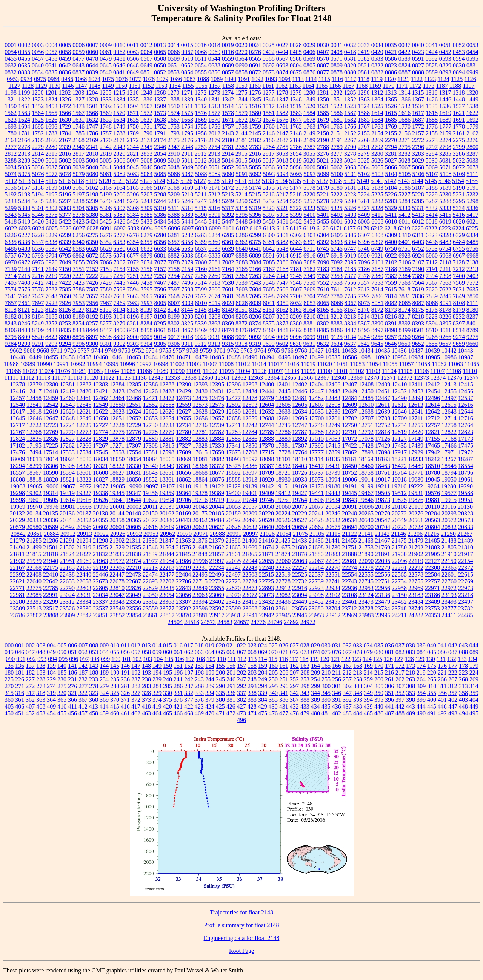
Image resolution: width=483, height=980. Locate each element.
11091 (193, 371)
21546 (150, 547)
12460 (67, 398)
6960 (432, 255)
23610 (266, 608)
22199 (100, 568)
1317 (445, 93)
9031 (214, 337)
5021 (323, 160)
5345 (24, 215)
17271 (117, 446)
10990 (45, 364)
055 (115, 652)
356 (442, 693)
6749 (377, 249)
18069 (184, 459)
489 (411, 713)
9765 (274, 350)
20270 (383, 513)
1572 (146, 113)
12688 (266, 418)
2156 (405, 133)
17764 (300, 452)
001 (20, 645)
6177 (350, 228)
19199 (366, 486)
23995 (383, 615)
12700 (316, 418)
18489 (416, 466)
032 (347, 645)
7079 (188, 262)
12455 (449, 391)
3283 (418, 154)
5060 (309, 167)
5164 (119, 188)
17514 (51, 452)
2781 (228, 147)
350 (379, 693)
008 (94, 645)
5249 (228, 201)
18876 (217, 479)
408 (41, 706)
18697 (250, 473)
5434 (160, 222)
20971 (201, 534)
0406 (309, 52)
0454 (472, 52)
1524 (364, 106)
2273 (432, 140)
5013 (214, 160)
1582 (282, 113)
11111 (11, 378)
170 (379, 666)
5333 (445, 208)
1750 (133, 127)
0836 (65, 72)
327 (136, 693)
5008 (146, 160)
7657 (92, 296)
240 (168, 679)
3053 (282, 154)
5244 (160, 201)
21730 (333, 547)
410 (62, 706)
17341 (233, 446)
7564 (418, 283)
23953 (317, 615)
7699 (282, 296)
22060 (283, 561)
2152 (350, 133)
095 (63, 659)
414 (104, 706)
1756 (214, 127)
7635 (472, 289)
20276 (416, 513)
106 (179, 659)
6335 (11, 242)
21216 (432, 534)
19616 (84, 500)
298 (305, 686)
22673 (100, 581)
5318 (241, 208)
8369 (228, 323)
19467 (366, 493)
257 (347, 679)
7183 (323, 269)
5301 (38, 208)
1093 (271, 79)
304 (368, 686)
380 (220, 700)
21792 (416, 547)
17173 (466, 439)
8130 (106, 310)
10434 (366, 350)
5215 (255, 194)
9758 (192, 350)
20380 (167, 520)
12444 (266, 391)
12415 (466, 384)
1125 (457, 79)
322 (83, 693)
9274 (459, 337)
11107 (438, 371)
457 (83, 713)
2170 (106, 140)
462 (136, 713)
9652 (418, 344)
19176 (316, 486)
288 (199, 686)
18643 (150, 473)
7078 (174, 262)
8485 (323, 330)
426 (231, 706)
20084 (333, 507)
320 (62, 693)
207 (294, 673)
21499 (34, 547)
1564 (38, 113)
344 (315, 693)
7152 (92, 269)
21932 (17, 561)
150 (168, 666)
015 (168, 645)
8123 (38, 310)
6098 (201, 228)
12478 (250, 398)
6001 (337, 222)
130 (431, 659)
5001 (51, 160)
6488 (24, 249)
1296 (363, 93)
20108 (399, 507)
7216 (38, 276)
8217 (405, 317)
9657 (445, 344)
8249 (38, 323)
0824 (405, 65)
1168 (362, 86)
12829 (100, 439)
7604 (255, 289)
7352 (323, 276)
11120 (91, 378)
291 (231, 686)
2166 (51, 140)
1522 (337, 106)
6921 (377, 255)
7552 (323, 283)
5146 (445, 181)
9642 (364, 344)
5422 (65, 222)
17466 (449, 446)
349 (368, 693)
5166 (146, 188)
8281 (133, 323)
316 (20, 693)
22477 (167, 574)
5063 (350, 167)
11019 (308, 364)
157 (241, 666)
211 (336, 673)
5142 (390, 181)
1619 (445, 113)
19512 (399, 493)
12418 (51, 391)
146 (125, 666)
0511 (201, 59)
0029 (309, 45)
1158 (228, 86)
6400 (391, 242)
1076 (122, 79)
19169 (300, 486)
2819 (106, 154)
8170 (364, 310)
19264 (432, 486)
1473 (78, 106)
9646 (391, 344)
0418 (350, 52)
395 (379, 700)
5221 (323, 194)
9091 (241, 337)
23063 (200, 595)
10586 (349, 357)
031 (337, 645)
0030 (323, 45)
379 (210, 700)
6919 (350, 255)
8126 (65, 310)
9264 (418, 337)
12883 (200, 439)
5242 (133, 201)
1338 (174, 99)
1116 (338, 79)
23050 (150, 595)
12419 (67, 391)
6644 (296, 249)
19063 (18, 486)
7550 (309, 283)
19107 (167, 486)
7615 (391, 289)
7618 (405, 289)
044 (474, 645)
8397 (459, 323)
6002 (350, 222)
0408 (337, 52)
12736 (200, 425)
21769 (383, 547)
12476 (217, 398)
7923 (52, 303)
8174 (405, 310)
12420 (84, 391)
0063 (133, 52)
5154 (458, 181)
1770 (405, 127)
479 (305, 713)
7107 (418, 262)
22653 (67, 581)
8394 (432, 323)
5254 (282, 201)
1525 (377, 106)
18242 (432, 459)
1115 (324, 79)
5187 (418, 188)
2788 (323, 147)
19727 (233, 500)
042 (453, 645)
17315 (167, 446)
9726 (70, 350)
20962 (168, 534)
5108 (446, 174)
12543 (67, 405)
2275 (459, 140)
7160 (201, 269)
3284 (432, 154)
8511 (445, 330)
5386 (160, 215)
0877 (323, 72)
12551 (134, 405)
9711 (56, 350)
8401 (472, 323)
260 (379, 679)
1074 (94, 79)
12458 (34, 398)
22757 (432, 581)
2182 (255, 140)
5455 (323, 222)
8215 (377, 317)
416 (125, 706)
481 (326, 713)
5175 (269, 188)
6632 (146, 249)
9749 (111, 350)
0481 (119, 59)
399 (421, 700)
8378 (282, 323)
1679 (323, 120)
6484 (459, 242)
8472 (214, 330)
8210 (309, 317)
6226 (11, 235)
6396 (364, 242)
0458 (51, 59)
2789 (337, 147)
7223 (106, 276)
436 (337, 706)
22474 (150, 574)
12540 (17, 405)
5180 (337, 188)
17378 (266, 446)
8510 (432, 330)
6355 (146, 242)
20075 (300, 507)
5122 (132, 181)
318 (41, 693)
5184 (391, 188)
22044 (250, 561)
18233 (415, 459)
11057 (406, 364)
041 (442, 645)
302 (347, 686)
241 (178, 679)
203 (252, 673)
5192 (11, 194)
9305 (160, 344)
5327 (364, 208)
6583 (78, 249)
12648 (67, 418)
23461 (349, 602)
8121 (24, 310)
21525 (100, 547)
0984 (54, 79)
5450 (269, 222)
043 (463, 645)
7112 (432, 262)
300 (326, 686)
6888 (241, 255)
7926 (65, 303)
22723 (233, 581)
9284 (11, 344)
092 (31, 659)
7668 (174, 296)
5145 (431, 181)
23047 (117, 595)
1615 (391, 113)
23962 (333, 615)
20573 (466, 520)
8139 (146, 310)
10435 (383, 350)
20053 (233, 507)
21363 (183, 541)
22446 (100, 574)
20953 (151, 534)
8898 (106, 337)
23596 (200, 608)
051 (72, 652)
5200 (119, 194)
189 (104, 673)
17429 (383, 446)
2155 (391, 133)
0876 (309, 72)
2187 (282, 140)
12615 (449, 405)
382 (241, 700)
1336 (146, 99)
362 (30, 700)
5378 (78, 215)
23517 (51, 608)
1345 (255, 99)
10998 (161, 364)
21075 (300, 534)
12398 (250, 384)
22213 (150, 568)
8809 (24, 337)
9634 (337, 344)
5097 (310, 174)
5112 (11, 181)
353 (411, 693)
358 (463, 693)
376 (178, 700)
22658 (84, 581)
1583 (296, 113)
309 (421, 686)
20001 (117, 507)
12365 (289, 378)
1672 (241, 120)
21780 (399, 547)
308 (411, 686)
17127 (399, 439)
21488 (449, 541)
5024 (350, 160)
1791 (160, 133)
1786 (92, 133)
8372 (241, 323)
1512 (201, 106)
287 (189, 686)
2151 (337, 133)
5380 (92, 215)
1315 (418, 93)
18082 (217, 459)
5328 (377, 208)
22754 (399, 581)
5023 (337, 160)
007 (83, 645)
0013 (160, 45)
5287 (432, 201)
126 (388, 659)
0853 (174, 72)
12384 (117, 384)
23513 (34, 608)
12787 (300, 432)
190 (115, 673)
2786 (296, 147)
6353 (119, 242)
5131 (241, 181)
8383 (337, 323)
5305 (92, 208)
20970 (184, 534)
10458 (84, 357)
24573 (208, 622)
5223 (350, 194)
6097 (188, 228)
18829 (117, 479)
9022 (201, 337)
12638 (366, 412)
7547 (282, 283)
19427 (300, 493)
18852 (150, 479)
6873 (106, 255)
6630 (119, 249)
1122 (417, 79)
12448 (333, 391)
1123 (430, 79)
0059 (78, 52)
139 (51, 666)
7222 (92, 276)
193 (146, 673)
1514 (228, 106)
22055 (266, 561)
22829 (150, 588)
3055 (309, 154)
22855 (217, 588)
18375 (233, 466)
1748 (106, 127)
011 (125, 645)
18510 (432, 466)
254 (315, 679)
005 (62, 645)
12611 (382, 405)
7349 (309, 276)
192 (136, 673)
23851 (101, 615)
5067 (405, 167)
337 (241, 693)
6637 (201, 249)
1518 (282, 106)
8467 (187, 330)
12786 (283, 432)
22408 (34, 574)
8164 (309, 310)
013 (146, 645)
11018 (291, 364)
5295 (459, 201)
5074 (11, 174)
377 (189, 700)
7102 (391, 262)
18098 (267, 459)
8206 (255, 317)
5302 (51, 208)
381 (231, 700)
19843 (349, 500)
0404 (282, 52)
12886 (250, 439)
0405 (296, 52)
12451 (383, 391)
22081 (349, 561)
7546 (269, 283)
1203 (78, 93)
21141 (366, 534)
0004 (51, 45)
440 (379, 706)
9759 (206, 350)
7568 (445, 283)
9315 (228, 344)
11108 (454, 371)
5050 (201, 167)
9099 (309, 337)
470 (210, 713)
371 (125, 700)
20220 (266, 513)
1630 (65, 120)
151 (178, 666)
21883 (333, 554)
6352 (106, 242)
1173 (428, 86)
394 (368, 700)
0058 (65, 52)
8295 (160, 323)
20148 (134, 513)
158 (252, 666)
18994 (333, 479)
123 (357, 659)
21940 (51, 561)
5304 (78, 208)
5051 (214, 167)
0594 (459, 59)
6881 (160, 255)
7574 (11, 289)
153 (199, 666)
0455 (11, 59)
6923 (405, 255)
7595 (146, 289)
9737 (84, 350)
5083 (133, 174)
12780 (183, 432)
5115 (51, 181)
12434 (250, 391)
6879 (146, 255)
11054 (374, 364)
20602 (100, 527)
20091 (349, 507)
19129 (233, 486)
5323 (309, 208)
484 (358, 713)
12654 (167, 418)
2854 (160, 154)
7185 (350, 269)
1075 (108, 79)
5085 (160, 174)
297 (294, 686)
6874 (119, 255)
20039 (167, 507)
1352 (350, 99)
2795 (405, 147)
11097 (275, 371)
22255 (283, 568)
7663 (133, 296)
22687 (134, 581)
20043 (200, 507)
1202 (65, 93)
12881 (167, 439)
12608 (333, 405)
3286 (459, 154)
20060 (283, 507)
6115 (282, 228)
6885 (214, 255)
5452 (296, 222)
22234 (217, 568)
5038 (65, 167)
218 (411, 673)
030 (326, 645)
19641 (117, 500)
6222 (431, 228)
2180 (228, 140)
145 (115, 666)
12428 (167, 391)
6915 (296, 255)
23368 (167, 602)
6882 (174, 255)
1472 (65, 106)
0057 (51, 52)
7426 (92, 283)
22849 (200, 588)
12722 (34, 425)
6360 (214, 242)
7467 (160, 283)
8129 (92, 310)
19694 (167, 500)
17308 (150, 446)
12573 (200, 405)
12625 (150, 412)
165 (326, 666)
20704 (383, 527)
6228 (38, 235)
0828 (432, 65)
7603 (241, 289)
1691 (459, 120)
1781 (24, 133)
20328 (466, 513)
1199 (24, 93)
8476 (241, 330)
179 (474, 666)
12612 (399, 405)
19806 (316, 500)
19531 (416, 493)
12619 (51, 412)
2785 (282, 147)
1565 (51, 113)
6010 (391, 222)
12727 (100, 425)
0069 (214, 52)
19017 (383, 479)
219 (421, 673)
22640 (34, 581)
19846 (366, 500)
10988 (11, 364)
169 (368, 666)
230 (62, 679)
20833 (466, 527)
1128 (28, 86)
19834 (333, 500)
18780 (432, 473)
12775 (117, 432)
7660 (106, 296)
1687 (418, 120)
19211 (382, 486)
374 (157, 700)
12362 (239, 378)
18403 (300, 466)
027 (294, 645)
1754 (187, 127)
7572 (472, 283)
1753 (174, 127)
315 (9, 693)
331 (178, 693)
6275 (92, 235)
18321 (100, 466)
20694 (349, 527)
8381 (309, 323)
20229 (300, 513)
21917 (466, 554)
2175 (174, 140)
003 (41, 645)
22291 (399, 568)
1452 (38, 106)
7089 (310, 262)
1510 (174, 106)
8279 (119, 323)
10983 (399, 357)
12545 (84, 405)
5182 (364, 188)
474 (252, 713)
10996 (128, 364)
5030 (432, 160)
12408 (366, 384)
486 (379, 713)
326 (125, 693)
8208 (282, 317)
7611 (336, 289)
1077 (135, 79)
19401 (250, 493)
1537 (459, 106)
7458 (146, 283)
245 (220, 679)
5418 (11, 222)
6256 (78, 235)
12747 (300, 425)
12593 (250, 405)
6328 (445, 235)
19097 (151, 486)
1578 (228, 113)
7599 (201, 289)
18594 (67, 473)
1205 (105, 93)
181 (20, 673)
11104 (389, 371)
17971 (449, 452)
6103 (255, 228)
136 (20, 666)
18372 (217, 466)
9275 (472, 337)
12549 (100, 405)
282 (136, 686)
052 (83, 652)
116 (283, 659)
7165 (241, 269)
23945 (283, 615)
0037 (405, 45)
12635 (316, 412)
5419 (24, 222)
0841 (119, 72)
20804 (432, 527)
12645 (17, 418)
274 (51, 686)
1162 (282, 86)
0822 (377, 65)
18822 (84, 479)
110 (221, 659)
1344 (241, 99)
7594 (133, 289)
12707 (366, 418)
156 (231, 666)
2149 (309, 133)
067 (241, 652)
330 (168, 693)
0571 (337, 59)
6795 (65, 255)
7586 (78, 289)
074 (315, 652)
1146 (68, 86)
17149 (416, 439)
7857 (11, 303)
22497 (233, 574)
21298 (100, 541)
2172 (133, 140)
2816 (65, 154)
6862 (78, 255)
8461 (160, 330)
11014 (259, 364)
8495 (364, 330)
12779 (167, 432)
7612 (350, 289)
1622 (472, 113)
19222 (415, 486)
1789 (133, 133)
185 (62, 673)
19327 (84, 493)
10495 (283, 357)
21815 (34, 554)
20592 (67, 527)
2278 (24, 147)
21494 (17, 547)
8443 (78, 330)
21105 (317, 534)
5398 (282, 215)
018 (199, 645)
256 (337, 679)
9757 (179, 350)
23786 (18, 615)
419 (157, 706)
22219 (183, 568)
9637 (350, 344)
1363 (364, 99)
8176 (432, 310)
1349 (309, 99)
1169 (375, 86)
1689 (445, 120)
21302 (117, 541)
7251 (133, 276)
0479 (106, 59)
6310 (405, 235)
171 (389, 666)
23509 (17, 608)
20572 (449, 520)
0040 (418, 45)
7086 (283, 262)
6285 (228, 235)
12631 (250, 412)
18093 (234, 459)
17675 (233, 452)
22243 (250, 568)
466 (178, 713)
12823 (466, 432)
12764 (466, 425)
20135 (51, 513)
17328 (200, 446)
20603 (117, 527)
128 (409, 659)
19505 (383, 493)
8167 (350, 310)
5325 (337, 208)
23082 (283, 595)
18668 (200, 473)
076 (337, 652)
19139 (250, 486)
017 (189, 645)
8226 (445, 317)
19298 (17, 493)
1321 (11, 99)
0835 (51, 72)
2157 (418, 133)
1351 (337, 99)
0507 (146, 59)
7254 (174, 276)
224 (474, 673)
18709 (266, 473)
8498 (391, 330)
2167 (65, 140)
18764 (399, 473)
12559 (183, 405)
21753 (366, 547)
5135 (295, 181)
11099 (308, 371)
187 (83, 673)
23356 (134, 602)
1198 (11, 93)
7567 (432, 283)
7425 (78, 283)
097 (84, 659)
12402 (300, 384)
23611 (283, 608)
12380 (51, 384)
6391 (309, 242)
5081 (106, 174)
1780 (11, 133)
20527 (300, 520)
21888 (349, 554)
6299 (255, 235)
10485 (217, 357)
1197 (468, 86)
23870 (184, 615)
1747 (92, 127)
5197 (78, 194)
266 (442, 679)
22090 (366, 561)
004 (51, 645)
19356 (150, 493)
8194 (119, 317)
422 (189, 706)
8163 (296, 310)
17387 (300, 446)
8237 (472, 317)
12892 (300, 439)
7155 (133, 269)
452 (30, 713)
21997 (217, 561)
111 (232, 659)
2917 (269, 154)
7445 (119, 283)
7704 (309, 296)
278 (94, 686)
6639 (228, 249)
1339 (187, 99)
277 (83, 686)
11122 (107, 378)
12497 (449, 398)
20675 (333, 527)
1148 (95, 86)
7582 (51, 289)
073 (305, 652)
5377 (65, 215)
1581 (269, 113)
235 (115, 679)
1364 (377, 99)
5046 (146, 167)
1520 (309, 106)
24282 (416, 615)
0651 (174, 65)
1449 (472, 99)
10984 (416, 357)
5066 (391, 167)
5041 (106, 167)
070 (273, 652)
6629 (106, 249)
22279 (383, 568)
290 (220, 686)
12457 (17, 398)
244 (210, 679)
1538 (472, 106)
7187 (377, 269)
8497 (377, 330)
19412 (283, 493)
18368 (200, 466)
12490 (399, 398)
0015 (187, 45)
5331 (418, 208)
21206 (415, 534)
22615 (466, 574)
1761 (282, 127)
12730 (150, 425)
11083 (95, 371)
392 (347, 700)
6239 (65, 235)
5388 (174, 215)
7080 (201, 262)
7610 (323, 289)
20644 (283, 527)
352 (400, 693)
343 (305, 693)
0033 (364, 45)
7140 (24, 269)
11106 (421, 371)
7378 (364, 276)
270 (9, 686)
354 (421, 693)
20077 (316, 507)
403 (463, 700)
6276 (106, 235)
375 (168, 700)
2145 (255, 133)
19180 (333, 486)
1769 (391, 127)
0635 (24, 65)
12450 (366, 391)
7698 (269, 296)
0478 (92, 59)
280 (115, 686)
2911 (187, 154)
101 (126, 659)
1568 (92, 113)
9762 (233, 350)
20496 (250, 520)
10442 (449, 350)
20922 (101, 534)
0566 (269, 59)
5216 (269, 194)
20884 (51, 534)
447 (453, 706)
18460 (366, 466)
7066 (106, 262)
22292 (416, 568)
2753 (201, 147)
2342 (106, 147)
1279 (295, 93)
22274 (349, 568)
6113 (269, 228)
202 (241, 673)
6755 (459, 249)
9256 (377, 337)
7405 (11, 283)
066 (231, 652)
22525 (300, 574)
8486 (337, 330)
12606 (300, 405)
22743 (349, 581)
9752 (138, 350)
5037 (51, 167)
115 (273, 659)
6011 (404, 222)
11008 (226, 364)
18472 (399, 466)
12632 (266, 412)
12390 (183, 384)
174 (421, 666)
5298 (472, 201)
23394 (200, 602)
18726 (300, 473)
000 (9, 645)
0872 (255, 72)
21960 (84, 561)
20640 (266, 527)
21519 (84, 547)
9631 (309, 344)
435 (326, 706)
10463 (134, 357)
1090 (230, 79)
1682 (350, 120)
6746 (337, 249)
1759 (255, 127)
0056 (38, 52)
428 (252, 706)
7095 (351, 262)
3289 (24, 160)
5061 (323, 167)
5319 (255, 208)
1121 (403, 79)
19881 (432, 500)
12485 (366, 398)
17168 (449, 439)
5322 (296, 208)
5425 (106, 222)
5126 (186, 181)
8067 (351, 303)
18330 (134, 466)
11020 (324, 364)
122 (346, 659)
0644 (92, 65)
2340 (78, 147)
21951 (67, 561)
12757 (432, 425)
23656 (300, 608)
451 (20, 713)
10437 (416, 350)
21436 (316, 541)
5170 (201, 188)
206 (284, 673)
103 (148, 659)
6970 (11, 262)
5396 (255, 215)
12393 (200, 384)
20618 (150, 527)
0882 (377, 72)
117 (294, 659)
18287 (465, 459)
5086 (174, 174)
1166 (335, 86)
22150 (449, 561)
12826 (51, 439)
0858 (241, 72)
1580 (255, 113)
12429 (183, 391)
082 (400, 652)
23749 (416, 608)
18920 (266, 479)
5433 (146, 222)
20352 (84, 520)
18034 (101, 459)
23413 (233, 602)
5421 (51, 222)
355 (432, 693)
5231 (459, 194)
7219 (51, 276)
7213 (472, 269)
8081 (378, 303)
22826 (134, 588)
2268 (364, 140)
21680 (300, 547)
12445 (283, 391)
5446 (214, 222)
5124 (159, 181)
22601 (449, 574)
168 (358, 666)
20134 (34, 513)
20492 (233, 520)
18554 (466, 466)
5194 (38, 194)
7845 (445, 296)
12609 (349, 405)
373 (146, 700)
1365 (391, 99)
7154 (119, 269)
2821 (133, 154)
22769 (466, 581)
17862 (349, 452)
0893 (445, 72)
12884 (217, 439)
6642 (269, 249)
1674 (269, 120)
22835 (167, 588)
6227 (24, 235)
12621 (84, 412)
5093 (269, 174)
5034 (11, 167)
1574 (174, 113)
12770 (67, 432)
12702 (349, 418)
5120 (105, 181)
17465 (432, 446)
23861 (151, 615)
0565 (255, 59)
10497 (300, 357)
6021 (472, 222)
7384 (405, 276)
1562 (11, 113)
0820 (350, 65)
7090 (323, 262)
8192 (92, 317)
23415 (250, 602)
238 (146, 679)
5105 (405, 174)
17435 (399, 446)
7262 (241, 276)
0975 (40, 79)
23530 (84, 608)
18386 (250, 466)
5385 (146, 215)
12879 (134, 439)
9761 (220, 350)
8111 (473, 303)
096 (74, 659)
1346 (269, 99)
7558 (377, 283)
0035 (391, 45)
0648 (133, 65)
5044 (119, 167)
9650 (405, 344)
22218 (167, 568)
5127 (200, 181)
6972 (25, 262)
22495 (200, 574)
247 (241, 679)
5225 (377, 194)
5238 (78, 201)
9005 (146, 337)
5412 (405, 215)
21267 (465, 534)
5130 (227, 181)
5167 (160, 188)
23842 (84, 615)
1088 (203, 79)
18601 (84, 473)
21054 (284, 534)
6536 (38, 249)
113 (252, 659)
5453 (309, 222)
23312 (67, 602)
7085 (269, 262)
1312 (377, 93)
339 (263, 693)
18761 (383, 473)
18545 (449, 466)
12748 (316, 425)
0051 (445, 45)
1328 (92, 99)
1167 (348, 86)
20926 (118, 534)
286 (178, 686)
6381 (269, 242)
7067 (120, 262)
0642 (65, 65)
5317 (228, 208)
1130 (55, 86)
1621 (459, 113)
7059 (92, 262)
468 (189, 713)
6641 (255, 249)
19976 (51, 507)
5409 (364, 215)
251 (284, 679)
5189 (445, 188)
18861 (167, 479)
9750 (125, 350)
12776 (134, 432)
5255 (296, 201)
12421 (100, 391)
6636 (187, 249)
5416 (459, 215)
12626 (167, 412)
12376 (455, 378)
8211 (323, 317)
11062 (439, 364)
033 (358, 645)
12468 (134, 398)
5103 (378, 174)
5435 (174, 222)
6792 (24, 255)
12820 (416, 432)
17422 (349, 446)
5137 (322, 181)
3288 (11, 160)
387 (294, 700)
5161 (78, 188)
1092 (257, 79)
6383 (296, 242)
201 (231, 673)
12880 (150, 439)
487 (389, 713)
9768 (301, 350)
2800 (472, 147)
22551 (333, 574)
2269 (377, 140)
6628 (92, 249)
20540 (366, 520)
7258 (201, 276)
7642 (24, 296)
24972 (308, 622)
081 (389, 652)
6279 (146, 235)
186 (72, 673)
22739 (316, 581)
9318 (241, 344)
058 (146, 652)
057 (136, 652)
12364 (272, 378)
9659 (459, 344)
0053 (472, 45)
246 (231, 679)
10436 (399, 350)
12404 (316, 384)
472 (231, 713)
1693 (11, 127)
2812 (11, 154)
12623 (117, 412)
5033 (472, 160)
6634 (174, 249)
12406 (333, 384)
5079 (79, 174)
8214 (364, 317)
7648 (51, 296)
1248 (146, 93)
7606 (282, 289)
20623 (200, 527)
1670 (214, 120)
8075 (364, 303)
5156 (11, 188)
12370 (372, 378)
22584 (432, 574)
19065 (34, 486)
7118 (445, 262)
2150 (323, 133)
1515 (241, 106)
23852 (117, 615)
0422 (405, 52)
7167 (269, 269)
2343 (119, 147)
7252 (146, 276)
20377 (150, 520)
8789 (472, 330)
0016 (201, 45)
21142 (382, 534)
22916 (300, 588)
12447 (316, 391)
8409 (38, 330)
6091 (106, 228)
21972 (117, 561)
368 (94, 700)
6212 (377, 228)
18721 (283, 473)
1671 (228, 120)
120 (325, 659)
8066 (337, 303)
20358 (117, 520)
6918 (337, 255)
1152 (148, 86)
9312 (201, 344)
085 (432, 652)
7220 (65, 276)
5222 (337, 194)
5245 (174, 201)
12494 (416, 398)
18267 (449, 459)
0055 (24, 52)
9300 (92, 344)
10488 (233, 357)
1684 (377, 120)
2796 (418, 147)
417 (136, 706)
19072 (84, 486)
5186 (405, 188)
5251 (255, 201)
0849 (133, 72)
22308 (432, 568)
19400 (233, 493)
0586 (391, 59)
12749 (333, 425)
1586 (337, 113)
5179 (323, 188)
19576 (432, 493)
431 (284, 706)
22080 (333, 561)
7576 (24, 289)
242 (189, 679)
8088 (432, 303)
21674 (266, 547)
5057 (282, 167)
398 (411, 700)
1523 (350, 106)
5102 (364, 174)
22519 (283, 574)
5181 (350, 188)
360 (9, 700)
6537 (51, 249)
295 (273, 686)
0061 (106, 52)
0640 (38, 65)
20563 (432, 520)
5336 (472, 208)
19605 (51, 500)
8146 (214, 310)
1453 (51, 106)
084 (421, 652)
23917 (217, 615)
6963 (445, 255)
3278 (350, 154)
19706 (183, 500)
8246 (24, 323)
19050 (449, 479)
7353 (337, 276)
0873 (269, 72)
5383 (119, 215)
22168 (34, 568)
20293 (449, 513)
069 (263, 652)
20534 (349, 520)
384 (263, 700)
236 (125, 679)
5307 (119, 208)
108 (200, 659)
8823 (51, 337)
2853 (146, 154)
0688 (214, 65)
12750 (349, 425)
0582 (364, 59)
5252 (269, 201)
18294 (17, 466)
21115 (333, 534)
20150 (150, 513)
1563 (24, 113)
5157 (24, 188)
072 (294, 652)
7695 (255, 296)
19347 (134, 493)
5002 (65, 160)
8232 (459, 317)
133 (462, 659)
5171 (214, 188)
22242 (233, 568)
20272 (399, 513)
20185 (217, 513)
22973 (466, 588)
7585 (65, 289)
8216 (391, 317)
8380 (296, 323)
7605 (269, 289)
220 (432, 673)
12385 (134, 384)
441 (389, 706)
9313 (214, 344)
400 (432, 700)
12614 (432, 405)
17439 (416, 446)
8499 (405, 330)
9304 (146, 344)
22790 (67, 588)
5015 (241, 160)
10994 (94, 364)
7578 (38, 289)
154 (210, 666)
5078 (65, 174)
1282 (336, 93)
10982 (383, 357)
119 (314, 659)
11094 (243, 371)
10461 (117, 357)
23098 (316, 595)
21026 (267, 534)
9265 (432, 337)
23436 (283, 602)
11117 (59, 378)
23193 (449, 595)
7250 (119, 276)
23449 (300, 602)
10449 (34, 357)
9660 (472, 344)
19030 (416, 479)
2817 (78, 154)
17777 (316, 452)
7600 (214, 289)
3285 (445, 154)
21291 (67, 541)
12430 (200, 391)
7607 (296, 289)
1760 (269, 127)
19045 (432, 479)
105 (169, 659)
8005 (160, 303)
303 (358, 686)
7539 (241, 283)
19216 (399, 486)
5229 (432, 194)
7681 (228, 296)
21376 (200, 541)
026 (284, 645)
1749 (119, 127)
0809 (337, 65)
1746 (78, 127)
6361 (228, 242)
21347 (167, 541)
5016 (255, 160)
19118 (200, 486)
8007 (174, 303)
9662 (16, 350)
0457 (38, 59)
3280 (377, 154)
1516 (255, 106)
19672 (150, 500)
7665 (146, 296)
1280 (309, 93)
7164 (228, 269)
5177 (296, 188)
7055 (79, 262)
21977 (150, 561)
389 (315, 700)
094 (52, 659)
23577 (167, 608)
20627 (217, 527)
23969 (350, 615)
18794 (449, 473)
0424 (432, 52)
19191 (349, 486)
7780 (337, 296)
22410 (51, 574)
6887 (228, 255)
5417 (472, 215)
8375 (269, 323)
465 (168, 713)
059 (157, 652)
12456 (466, 391)
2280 (51, 147)
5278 (323, 201)
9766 (288, 350)
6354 (133, 242)
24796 (275, 622)
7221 (78, 276)
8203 (214, 317)
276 (72, 686)
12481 (300, 398)
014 (157, 645)
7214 (11, 276)
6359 (201, 242)
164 (315, 666)
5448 (241, 222)
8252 (51, 323)
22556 (383, 574)
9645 (377, 344)
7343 (282, 276)
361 (20, 700)
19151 (283, 486)
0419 (364, 52)
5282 (377, 201)
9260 (405, 337)
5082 (120, 174)
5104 (391, 174)
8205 (241, 317)
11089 (161, 371)
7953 (79, 303)
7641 (11, 296)
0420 (377, 52)
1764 (323, 127)
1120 (390, 79)
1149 (108, 86)
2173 (146, 140)
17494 (34, 452)
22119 (416, 561)
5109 (459, 174)
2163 (11, 140)
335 (220, 693)
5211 (201, 194)
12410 (399, 384)
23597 (217, 608)
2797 (432, 147)
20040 (183, 507)
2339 (65, 147)
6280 (160, 235)
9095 (282, 337)
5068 (418, 167)
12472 (167, 398)
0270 (241, 52)
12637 (349, 412)
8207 (269, 317)
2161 (459, 133)
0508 (160, 59)
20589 (51, 527)
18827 (100, 479)
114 (262, 659)
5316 (214, 208)
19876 (416, 500)
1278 (282, 93)
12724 (67, 425)
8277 (106, 323)
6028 (92, 228)
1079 (162, 79)
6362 (241, 242)
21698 (316, 547)
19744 (250, 500)
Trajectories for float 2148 (241, 912)
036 (389, 645)
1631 (78, 120)
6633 (160, 249)
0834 (38, 72)
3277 (337, 154)
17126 (383, 439)
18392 (283, 466)
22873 (250, 588)
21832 (100, 554)
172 (400, 666)
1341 (214, 99)
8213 (350, 317)
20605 (134, 527)
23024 (67, 595)
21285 (34, 541)
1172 (415, 86)
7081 (215, 262)
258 (358, 679)
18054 (134, 459)
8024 (228, 303)
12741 (233, 425)
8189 (78, 317)
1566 (65, 113)
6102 (242, 228)
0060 (92, 52)
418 (146, 706)
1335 (133, 99)
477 (284, 713)
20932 (134, 534)
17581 (150, 452)
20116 (449, 507)
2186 (269, 140)
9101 (323, 337)
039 (421, 645)
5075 (25, 174)
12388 (167, 384)
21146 (399, 534)
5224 (364, 194)
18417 (316, 466)
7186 (364, 269)
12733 (167, 425)
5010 (174, 160)
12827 (67, 439)
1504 (133, 106)
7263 (255, 276)
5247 (201, 201)
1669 (201, 120)
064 (210, 652)
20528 (316, 520)
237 (136, 679)
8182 (11, 317)
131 (441, 659)
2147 (282, 133)
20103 (383, 507)
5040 (92, 167)
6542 (65, 249)
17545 (100, 452)
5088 (201, 174)
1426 (432, 99)
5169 (187, 188)
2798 (445, 147)
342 (294, 693)
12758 (449, 425)
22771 (17, 588)
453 (41, 713)
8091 (446, 303)
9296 (78, 344)
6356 (160, 242)
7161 (214, 269)
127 (399, 659)
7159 (187, 269)
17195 (34, 446)
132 (452, 659)
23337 (100, 602)
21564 (167, 547)
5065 (377, 167)
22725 (266, 581)
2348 (187, 147)
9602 (282, 344)
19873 (383, 500)
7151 (78, 269)
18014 (51, 459)
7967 (106, 303)
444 (421, 706)
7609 (309, 289)
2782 (241, 147)
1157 (215, 86)
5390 (201, 215)
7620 (432, 289)
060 (168, 652)
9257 (391, 337)
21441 (333, 541)
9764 (260, 350)
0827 (418, 65)
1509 (160, 106)
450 (9, 713)
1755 (201, 127)
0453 (459, 52)
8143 (174, 310)
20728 (416, 527)
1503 (119, 106)
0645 (106, 65)
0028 (296, 45)
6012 (418, 222)
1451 (24, 106)
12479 (266, 398)
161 (284, 666)
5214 (241, 194)
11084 (112, 371)
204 (263, 673)
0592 (432, 59)
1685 (391, 120)
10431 (333, 350)
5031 (445, 160)
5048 (174, 167)
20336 (51, 520)
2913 (214, 154)
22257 (300, 568)
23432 (266, 602)
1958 (201, 133)
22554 (349, 574)
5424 (92, 222)
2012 (214, 133)
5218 (296, 194)
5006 (119, 160)
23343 (117, 602)
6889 (255, 255)
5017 (269, 160)
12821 (432, 432)
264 (421, 679)
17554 (134, 452)
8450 (119, 330)
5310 (160, 208)
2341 (92, 147)
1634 (119, 120)
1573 (160, 113)
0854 (187, 72)
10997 (144, 364)
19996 (101, 507)
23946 (300, 615)
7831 (405, 296)
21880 (316, 554)
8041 (269, 303)
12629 (217, 412)
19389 (217, 493)
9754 (152, 350)
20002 (134, 507)
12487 (383, 398)
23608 (250, 608)
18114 (316, 459)
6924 (418, 255)
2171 (119, 140)
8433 (51, 330)
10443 (466, 350)
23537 (100, 608)
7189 (405, 269)
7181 (296, 269)
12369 (355, 378)
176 (442, 666)
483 (347, 713)
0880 (350, 72)
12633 (283, 412)
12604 (266, 405)
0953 (13, 79)
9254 (364, 337)
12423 (117, 391)
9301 (106, 344)
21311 (133, 541)
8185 (51, 317)
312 (453, 686)
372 (136, 700)
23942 (267, 615)
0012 (146, 45)
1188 (455, 86)
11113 (43, 378)
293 (252, 686)
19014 (366, 479)
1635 (133, 120)
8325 (187, 323)
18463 (383, 466)
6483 (445, 242)
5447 (228, 222)
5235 (38, 201)
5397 (269, 215)
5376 (51, 215)
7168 (282, 269)
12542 (51, 405)
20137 (84, 513)
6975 (38, 262)
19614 (67, 500)
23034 (100, 595)
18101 (283, 459)
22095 (383, 561)
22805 (100, 588)
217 (400, 673)
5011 (187, 160)
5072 (459, 167)
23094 (300, 595)
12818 (383, 432)
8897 (92, 337)
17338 (217, 446)
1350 (323, 99)
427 (241, 706)
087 (453, 652)
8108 (459, 303)
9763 (247, 350)
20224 (283, 513)
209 (315, 673)
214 (368, 673)
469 (199, 713)
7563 (405, 283)
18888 (233, 479)
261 (389, 679)
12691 (283, 418)
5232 (472, 194)
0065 (160, 52)
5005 (106, 160)
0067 (187, 52)
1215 (119, 93)
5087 (188, 174)
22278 (366, 568)
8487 (350, 330)
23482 (399, 602)
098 (95, 659)
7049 (65, 262)
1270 (173, 93)
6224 (458, 228)
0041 (432, 45)
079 (368, 652)
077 (347, 652)
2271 (405, 140)
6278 (133, 235)
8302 (174, 323)
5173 (241, 188)
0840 (106, 72)
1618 (432, 113)
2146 (269, 133)
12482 (316, 398)
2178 (201, 140)
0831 (472, 65)
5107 (432, 174)
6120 (323, 228)
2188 (296, 140)
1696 (51, 127)
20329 (17, 520)
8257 (92, 323)
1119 (377, 79)
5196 (65, 194)
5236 (51, 201)
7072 (133, 262)
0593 (445, 59)
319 (51, 693)
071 (284, 652)
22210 (134, 568)
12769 (51, 432)
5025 (364, 160)
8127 (78, 310)
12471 (150, 398)
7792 (364, 296)
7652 (78, 296)
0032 (350, 45)
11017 (275, 364)
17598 (167, 452)
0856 (214, 72)
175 (432, 666)
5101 (351, 174)
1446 (445, 99)
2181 (241, 140)
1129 (41, 86)
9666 (29, 350)
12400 (266, 384)
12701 (333, 418)
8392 (405, 323)
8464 (174, 330)
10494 (266, 357)
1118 (364, 79)
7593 (119, 289)
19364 (183, 493)
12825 (34, 439)
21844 (167, 554)
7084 (255, 262)
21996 (200, 561)
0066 (174, 52)
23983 (366, 615)
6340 (78, 242)
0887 (405, 72)
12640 (399, 412)
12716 (466, 418)
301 (337, 686)
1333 (106, 99)
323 (94, 693)
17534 (84, 452)
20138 (100, 513)
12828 (84, 439)
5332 (432, 208)
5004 (92, 160)
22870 (233, 588)
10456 (67, 357)
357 (453, 693)
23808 (51, 615)
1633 (106, 120)
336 (231, 693)
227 (30, 679)
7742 (323, 296)
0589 (405, 59)
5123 (146, 181)
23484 (416, 602)
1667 (174, 120)
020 (220, 645)
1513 (214, 106)
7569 (459, 283)
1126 (470, 79)
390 (326, 700)
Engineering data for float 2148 (242, 938)
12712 (432, 418)
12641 (416, 412)
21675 (283, 547)
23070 (233, 595)
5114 (38, 181)
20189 (233, 513)
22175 (51, 568)
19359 (167, 493)
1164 (308, 86)
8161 (269, 310)
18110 (300, 459)
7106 (405, 262)
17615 (200, 452)
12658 (233, 418)
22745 (366, 581)
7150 (65, 269)
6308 (377, 235)
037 (400, 645)
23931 (234, 615)
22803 (84, 588)
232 (83, 679)
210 (326, 673)
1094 (285, 79)
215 (379, 673)
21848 (200, 554)
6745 (323, 249)
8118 (10, 310)
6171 (336, 228)
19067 (68, 486)
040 (432, 645)
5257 (309, 201)
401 (442, 700)
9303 (133, 344)
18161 (349, 459)
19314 (51, 493)
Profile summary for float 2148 (241, 925)
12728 (117, 425)
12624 (134, 412)
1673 (255, 120)
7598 (187, 289)
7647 (38, 296)
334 (210, 693)
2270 (391, 140)
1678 (309, 120)
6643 (282, 249)
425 (220, 706)
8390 (377, 323)
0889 (432, 72)
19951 (466, 500)
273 (41, 686)
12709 (399, 418)
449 (474, 706)
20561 (416, 520)
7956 (92, 303)
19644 (134, 500)
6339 (65, 242)
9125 (337, 337)
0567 (282, 59)
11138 (139, 378)
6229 (51, 235)
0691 (255, 65)
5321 (282, 208)
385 (273, 700)
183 (41, 673)
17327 (183, 446)
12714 (449, 418)
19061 (466, 479)
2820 (119, 154)
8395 (445, 323)
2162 (472, 133)
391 (337, 700)
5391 (214, 215)
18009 (18, 459)
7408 (24, 283)
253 (305, 679)
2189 (309, 140)
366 (72, 700)
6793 (38, 255)
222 (453, 673)
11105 (405, 371)
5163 (106, 188)
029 (315, 645)
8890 (65, 337)
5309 (146, 208)
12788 (316, 432)
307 (400, 686)
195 (168, 673)
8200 (187, 317)
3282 (405, 154)
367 (83, 700)
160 (273, 666)
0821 (364, 65)
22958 (399, 588)
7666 (160, 296)
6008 (377, 222)
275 (62, 686)
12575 (217, 405)
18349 (167, 466)
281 (125, 686)
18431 (333, 466)
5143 (404, 181)
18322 (117, 466)
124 (367, 659)
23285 (34, 602)
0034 (377, 45)
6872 (92, 255)
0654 (201, 65)
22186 (84, 568)
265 (432, 679)
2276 (472, 140)
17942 (432, 452)
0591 (418, 59)
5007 (133, 160)
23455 (333, 602)
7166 (255, 269)
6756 (472, 249)
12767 (17, 432)
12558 (167, 405)
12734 (183, 425)
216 (389, 673)
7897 (38, 303)
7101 (378, 262)
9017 (174, 337)
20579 (17, 527)
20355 (100, 520)
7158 (174, 269)
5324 (323, 208)
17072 (349, 439)
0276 (255, 52)
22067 (316, 561)
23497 (466, 602)
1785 (78, 133)
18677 (217, 473)
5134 (281, 181)
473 (241, 713)
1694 (24, 127)
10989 (28, 364)
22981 (17, 595)
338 (252, 693)
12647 (51, 418)
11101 (341, 371)
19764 (300, 500)
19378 (200, 493)
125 (378, 659)
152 (189, 666)
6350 (92, 242)
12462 (100, 398)
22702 (167, 581)
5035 (24, 167)
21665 (233, 547)
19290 (465, 486)
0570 (323, 59)
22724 (250, 581)
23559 (150, 608)
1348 (296, 99)
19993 (84, 507)
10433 (349, 350)
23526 (67, 608)
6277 (119, 235)
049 (51, 652)
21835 (117, 554)
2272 (418, 140)
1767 (364, 127)
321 (72, 693)
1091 (244, 79)
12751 (366, 425)
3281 (391, 154)
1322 (24, 99)
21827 (84, 554)
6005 (364, 222)
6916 (309, 255)
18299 (34, 466)
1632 (92, 120)
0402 (269, 52)
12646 (34, 418)
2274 (445, 140)
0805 (309, 65)
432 (294, 706)
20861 (35, 534)
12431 (217, 391)
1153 (161, 86)
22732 (300, 581)
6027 (79, 228)
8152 (255, 310)
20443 (183, 520)
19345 (117, 493)
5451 (282, 222)
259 (368, 679)
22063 (300, 561)
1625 (38, 120)
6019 (445, 222)
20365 (134, 520)
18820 (51, 479)
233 (94, 679)
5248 (214, 201)
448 (463, 706)
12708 (383, 418)
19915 (449, 500)
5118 (78, 181)
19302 (34, 493)
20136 (67, 513)
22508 (250, 574)
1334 (119, 99)
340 (273, 693)
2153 (364, 133)
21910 (449, 554)
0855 (201, 72)
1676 (282, 120)
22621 (17, 581)
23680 (316, 608)
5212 (214, 194)
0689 (228, 65)
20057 (250, 507)
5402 (337, 215)
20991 (234, 534)
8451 (133, 330)
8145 (201, 310)
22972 (449, 588)
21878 (300, 554)
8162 (282, 310)
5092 (255, 174)
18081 (200, 459)
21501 (51, 547)
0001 (11, 45)
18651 (167, 473)
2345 (146, 147)
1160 (255, 86)
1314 (404, 93)
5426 (119, 222)
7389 (418, 276)
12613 (416, 405)
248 (252, 679)
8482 (296, 330)
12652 (134, 418)
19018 (399, 479)
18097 (250, 459)
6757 (11, 255)
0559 (228, 59)
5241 (119, 201)
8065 (323, 303)
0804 (296, 65)
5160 (65, 188)
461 (125, 713)
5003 (78, 160)
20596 (84, 527)
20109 (416, 507)
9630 (296, 344)
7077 (160, 262)
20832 (449, 527)
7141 (38, 269)
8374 (255, 323)
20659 (300, 527)
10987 (466, 357)
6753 (432, 249)
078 (358, 652)
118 (304, 659)
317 (30, 693)
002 (30, 645)
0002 (24, 45)
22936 (349, 588)
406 (20, 706)
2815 (51, 154)
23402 (217, 602)
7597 (174, 289)
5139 (349, 181)
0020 (241, 45)
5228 (418, 194)
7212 (459, 269)
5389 (187, 215)
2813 (24, 154)
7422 (65, 283)
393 (358, 700)
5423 (78, 222)
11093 (226, 371)
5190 (459, 188)
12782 (217, 432)
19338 (100, 493)
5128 (214, 181)
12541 (34, 405)
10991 (61, 364)
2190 (323, 140)
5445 (201, 222)
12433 (233, 391)
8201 (201, 317)
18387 (266, 466)
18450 (349, 466)
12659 (250, 418)
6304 (323, 235)
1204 (92, 93)
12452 (399, 391)
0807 (323, 65)
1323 (38, 99)
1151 (135, 86)
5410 (377, 215)
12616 (466, 405)
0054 (11, 52)
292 (241, 686)
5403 (350, 215)
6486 (11, 249)
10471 (183, 357)
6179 (363, 228)
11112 (27, 378)
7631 (459, 289)
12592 (233, 405)
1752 (160, 127)
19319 (67, 493)
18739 (333, 473)
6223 (445, 228)
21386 (233, 541)
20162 (167, 513)
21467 (383, 541)
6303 (309, 235)
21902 (416, 554)
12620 (67, 412)
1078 (149, 79)
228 (41, 679)
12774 (100, 432)
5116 (65, 181)
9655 (432, 344)
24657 (241, 622)
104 (158, 659)
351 (389, 693)
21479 (416, 541)
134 (473, 659)
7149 (51, 269)
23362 (150, 602)
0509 (174, 59)
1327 (78, 99)
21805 (449, 547)
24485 (465, 615)
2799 (459, 147)
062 (189, 652)
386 (284, 700)
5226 (391, 194)
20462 (200, 520)
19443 (333, 493)
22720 (217, 581)
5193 (24, 194)
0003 (38, 45)
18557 (17, 473)
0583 (377, 59)
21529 (117, 547)
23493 (449, 602)
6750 (391, 249)
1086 (176, 79)
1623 (11, 120)
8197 (146, 317)
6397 (377, 242)
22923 (316, 588)
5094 (283, 174)
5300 (24, 208)
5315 (201, 208)
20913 (85, 534)
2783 (255, 147)
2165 (38, 140)
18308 (67, 466)
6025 (52, 228)
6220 (418, 228)
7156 (146, 269)
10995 (111, 364)
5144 (417, 181)
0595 (472, 59)
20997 (251, 534)
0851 (146, 72)
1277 (268, 93)
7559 (391, 283)
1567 (78, 113)
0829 (445, 65)
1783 (51, 133)
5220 (309, 194)
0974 (26, 79)
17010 (316, 439)
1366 (405, 99)
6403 (418, 242)
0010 (119, 45)
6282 (187, 235)
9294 (65, 344)
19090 (134, 486)
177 (453, 666)
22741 (333, 581)
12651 (117, 418)
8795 (11, 337)
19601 (34, 500)
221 (442, 673)
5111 (473, 174)
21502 (67, 547)
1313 (391, 93)
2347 (174, 147)
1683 (364, 120)
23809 (68, 615)
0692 (269, 65)
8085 (405, 303)
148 (146, 666)
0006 (78, 45)
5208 (160, 194)
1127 (14, 86)
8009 (188, 303)
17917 (399, 452)
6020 (459, 222)
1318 (458, 93)
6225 (472, 228)
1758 (241, 127)
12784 (250, 432)
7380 (377, 276)
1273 (214, 93)
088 (463, 652)
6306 (350, 235)
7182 (309, 269)
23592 (183, 608)
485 (368, 713)
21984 (167, 561)
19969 (18, 507)
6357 (174, 242)
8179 (459, 310)
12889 (283, 439)
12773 (84, 432)
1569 (106, 113)
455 (62, 713)
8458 (146, 330)
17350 (250, 446)
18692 (233, 473)
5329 (391, 208)
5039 (78, 167)
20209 (250, 513)
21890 (366, 554)
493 (453, 713)
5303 (65, 208)
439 (368, 706)
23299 (51, 602)
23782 (466, 608)
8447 (106, 330)
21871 (266, 554)
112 (242, 659)
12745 (283, 425)
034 (368, 645)
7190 (418, 269)
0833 (24, 72)
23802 (34, 615)
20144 (117, 513)
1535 (432, 106)
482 (337, 713)
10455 (51, 357)
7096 (364, 262)
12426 (150, 391)
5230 (445, 194)
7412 (38, 283)
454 (51, 713)
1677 (296, 120)
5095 (296, 174)
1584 (309, 113)
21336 (150, 541)
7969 (120, 303)
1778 (459, 127)
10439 (432, 350)
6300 (269, 235)
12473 (183, 398)
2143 (228, 133)
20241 (316, 513)
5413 (418, 215)
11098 (292, 371)
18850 (134, 479)
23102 (333, 595)
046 (20, 652)
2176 (187, 140)
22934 (333, 588)
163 (305, 666)
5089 (215, 174)
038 (411, 645)
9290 (24, 344)
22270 (333, 568)
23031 (84, 595)
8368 (214, 323)
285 (168, 686)
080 (379, 652)
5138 (336, 181)
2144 (241, 133)
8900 (133, 337)
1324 (51, 99)
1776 (432, 127)
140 (62, 666)
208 (305, 673)
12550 (117, 405)
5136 (309, 181)
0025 (269, 45)
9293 (51, 344)
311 (442, 686)
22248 (266, 568)
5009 (160, 160)
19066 (51, 486)
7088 (296, 262)
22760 (449, 581)
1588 (364, 113)
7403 (472, 276)
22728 (283, 581)
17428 (366, 446)
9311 (187, 344)
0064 (146, 52)
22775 (34, 588)
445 (432, 706)
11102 (357, 371)
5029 (418, 160)
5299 (11, 208)
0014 (174, 45)
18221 (399, 459)
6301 (282, 235)
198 (199, 673)
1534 (418, 106)
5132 (254, 181)
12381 (67, 384)
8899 (119, 337)
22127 (432, 561)
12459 (51, 398)
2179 (214, 140)
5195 (51, 194)
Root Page (241, 951)
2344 (133, 147)
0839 (92, 72)
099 (105, 659)
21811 (17, 554)
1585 (323, 113)
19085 (117, 486)
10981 (366, 357)
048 (41, 652)
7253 (160, 276)
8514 (459, 330)
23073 (266, 595)
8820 (38, 337)
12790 (333, 432)
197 (189, 673)
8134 (119, 310)
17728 (283, 452)
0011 (133, 45)
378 (199, 700)
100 (116, 659)
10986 (449, 357)
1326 (65, 99)
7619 (418, 289)
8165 (323, 310)
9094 (269, 337)
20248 (349, 513)
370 (115, 700)
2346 (160, 147)
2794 (391, 147)
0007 (92, 45)
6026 (65, 228)
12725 (84, 425)
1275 (241, 93)
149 (157, 666)
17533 (67, 452)
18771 (416, 473)
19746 (266, 500)
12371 (388, 378)
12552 (150, 405)
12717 (17, 425)
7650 (65, 296)
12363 (255, 378)
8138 (133, 310)
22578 (416, 574)
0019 (228, 45)
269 (474, 679)
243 (199, 679)
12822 (449, 432)
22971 (432, 588)
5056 (269, 167)
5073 (472, 167)
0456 (24, 59)
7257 (187, 276)
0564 (241, 59)
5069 (432, 167)
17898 (383, 452)
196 (178, 673)
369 (104, 700)
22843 (183, 588)
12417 (34, 391)
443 (411, 706)
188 (94, 673)
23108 (349, 595)
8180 (472, 310)
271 (20, 686)
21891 (383, 554)
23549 (117, 608)
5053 (241, 167)
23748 (399, 608)
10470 (167, 357)
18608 (100, 473)
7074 (147, 262)
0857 (228, 72)
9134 (350, 337)
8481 (282, 330)
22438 (67, 574)
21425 (283, 541)
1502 (106, 106)
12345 (156, 378)
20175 (200, 513)
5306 (106, 208)
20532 (333, 520)
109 (211, 659)
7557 (364, 283)
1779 (472, 127)
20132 (17, 513)
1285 (350, 93)
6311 (418, 235)
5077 (52, 174)
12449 (349, 391)
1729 (65, 127)
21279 (17, 541)
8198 (160, 317)
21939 (34, 561)
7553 (337, 283)
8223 (432, 317)
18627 (117, 473)
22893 (266, 588)
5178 (309, 188)
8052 (296, 303)
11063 (456, 364)
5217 (282, 194)
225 (9, 679)
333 (199, 693)
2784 (269, 147)
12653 (150, 418)
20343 (67, 520)
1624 (24, 120)
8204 (228, 317)
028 (305, 645)
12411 (416, 384)
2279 (38, 147)
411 (72, 706)
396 (389, 700)
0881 (364, 72)
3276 (323, 154)
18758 (366, 473)
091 (21, 659)
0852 (160, 72)
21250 (448, 534)
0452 (445, 52)
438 (358, 706)
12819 (399, 432)
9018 (187, 337)
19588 (466, 493)
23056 (183, 595)
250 (273, 679)
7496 (187, 283)
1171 (402, 86)
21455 (349, 541)
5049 (187, 167)
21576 (183, 547)
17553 (117, 452)
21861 (233, 554)
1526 (391, 106)
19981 (68, 507)
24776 (258, 622)
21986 (183, 561)
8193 (106, 317)
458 (94, 713)
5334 (459, 208)
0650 (160, 65)
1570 (119, 113)
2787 (309, 147)
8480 (269, 330)
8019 (215, 303)
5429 (133, 222)
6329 (459, 235)
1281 (323, 93)
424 (210, 706)
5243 (146, 201)
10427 (316, 350)
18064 (151, 459)
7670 (187, 296)
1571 (133, 113)
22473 (134, 574)
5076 (38, 174)
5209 (174, 194)
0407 (323, 52)
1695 (38, 127)
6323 (432, 235)
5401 (323, 215)
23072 (250, 595)
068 (252, 652)
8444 (92, 330)
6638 (214, 249)
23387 (183, 602)
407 (30, 706)
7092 (337, 262)
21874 (283, 554)
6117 (296, 228)
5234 (24, 201)
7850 (472, 296)
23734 (383, 608)
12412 (432, 384)
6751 (405, 249)
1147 (81, 86)
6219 (404, 228)
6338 (51, 242)
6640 (241, 249)
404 (474, 700)
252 (294, 679)
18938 (300, 479)
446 (442, 706)
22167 (17, 568)
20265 (366, 513)
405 (9, 706)
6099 (215, 228)
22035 (233, 561)
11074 (46, 371)
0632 (11, 65)
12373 (421, 378)
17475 (466, 446)
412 (83, 706)
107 (190, 659)
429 (263, 706)
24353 (432, 615)
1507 (146, 106)
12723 (51, 425)
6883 (187, 255)
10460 (100, 357)
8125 (51, 310)
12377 (471, 378)
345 (326, 693)
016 (178, 645)
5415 (445, 215)
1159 (241, 86)
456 (72, 713)
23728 (366, 608)
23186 (432, 595)
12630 (233, 412)
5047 (160, 167)
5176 (282, 188)
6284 (214, 235)
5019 (296, 160)
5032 (459, 160)
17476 (17, 452)
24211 (399, 615)
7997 (147, 303)
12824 (17, 439)
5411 (391, 215)
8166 (337, 310)
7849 (459, 296)
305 (379, 686)
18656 (183, 473)
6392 (323, 242)
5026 (377, 160)
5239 (92, 201)
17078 (366, 439)
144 (104, 666)
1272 (200, 93)
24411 (449, 615)
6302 (296, 235)
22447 (117, 574)
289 (210, 686)
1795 (187, 133)
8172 (377, 310)
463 (146, 713)
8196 (133, 317)
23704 (333, 608)
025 (273, 645)
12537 (466, 398)
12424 (134, 391)
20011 (150, 507)
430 (273, 706)
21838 (134, 554)
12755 (416, 425)
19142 (266, 486)
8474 (228, 330)
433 (305, 706)
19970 (34, 507)
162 (294, 666)
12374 (438, 378)
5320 (269, 208)
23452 (316, 602)
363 (41, 700)
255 (326, 679)
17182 (17, 446)
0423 (418, 52)
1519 (296, 106)
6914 (282, 255)
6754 (445, 249)
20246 (333, 513)
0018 (214, 45)
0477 (78, 59)
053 (94, 652)
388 (305, 700)
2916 (255, 154)
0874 (282, 72)
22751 (383, 581)
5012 (201, 160)
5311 (173, 208)
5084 (147, 174)
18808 (17, 479)
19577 (449, 493)
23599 (233, 608)
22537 (316, 574)
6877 (133, 255)
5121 (118, 181)
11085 (128, 371)
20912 (68, 534)
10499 (316, 357)
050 (62, 652)
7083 (242, 262)
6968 (472, 255)
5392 (228, 215)
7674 (214, 296)
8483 (309, 330)
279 (104, 686)
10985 (432, 357)
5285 (418, 201)
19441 (316, 493)
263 (411, 679)
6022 (11, 228)
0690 (241, 65)
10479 (200, 357)
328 (146, 693)
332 (189, 693)
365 (62, 700)
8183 (24, 317)
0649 (146, 65)
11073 (30, 371)
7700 (296, 296)
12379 (34, 384)
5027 (391, 160)
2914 (228, 154)
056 (125, 652)
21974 (134, 561)
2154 (377, 133)
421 (178, 706)
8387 (364, 323)
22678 (117, 581)
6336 (24, 242)
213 (358, 673)
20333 (34, 520)
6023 (25, 228)
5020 (309, 160)
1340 (201, 99)
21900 (399, 554)
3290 (38, 160)
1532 (405, 106)
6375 (255, 242)
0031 (337, 45)
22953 (366, 588)
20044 (217, 507)
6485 (472, 242)
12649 (84, 418)
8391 (391, 323)
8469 (201, 330)
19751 (283, 500)
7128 (458, 262)
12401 (283, 384)
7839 (432, 296)
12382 (84, 384)
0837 (78, 72)
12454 (432, 391)
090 (10, 659)
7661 (119, 296)
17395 (316, 446)
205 (273, 673)
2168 (78, 140)
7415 (51, 283)
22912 (283, 588)
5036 (38, 167)
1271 (187, 93)
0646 (119, 65)
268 (463, 679)
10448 (17, 357)
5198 (92, 194)
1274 (228, 93)
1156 (201, 86)
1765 (337, 127)
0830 (459, 65)
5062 (337, 167)
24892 (291, 622)
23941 (250, 615)
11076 (62, 371)
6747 (350, 249)
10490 (250, 357)
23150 (399, 595)
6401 (405, 242)
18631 (134, 473)
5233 (11, 201)
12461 (84, 398)
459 (104, 713)
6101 (228, 228)
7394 (432, 276)
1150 (121, 86)
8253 (65, 323)
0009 (106, 45)
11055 (390, 364)
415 (115, 706)
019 (210, 645)
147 (136, 666)
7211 (445, 269)
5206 (133, 194)
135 (9, 666)
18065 (167, 459)
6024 (38, 228)
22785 (51, 588)
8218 (418, 317)
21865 (250, 554)
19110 (184, 486)
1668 (187, 120)
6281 (174, 235)
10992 (78, 364)
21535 (134, 547)
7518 (214, 283)
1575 (187, 113)
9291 (38, 344)
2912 (201, 154)
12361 (222, 378)
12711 (416, 418)
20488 (217, 520)
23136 (383, 595)
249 (263, 679)
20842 (18, 534)
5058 (296, 167)
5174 (255, 188)
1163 (295, 86)
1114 (311, 79)
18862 (183, 479)
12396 (233, 384)
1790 (146, 133)
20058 (266, 507)
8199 (174, 317)
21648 (200, 547)
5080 (92, 174)
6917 (323, 255)
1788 (119, 133)
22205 (117, 568)
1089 (217, 79)
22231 (200, 568)
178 (463, 666)
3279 (364, 154)
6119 (309, 228)
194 (157, 673)
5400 (309, 215)
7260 (214, 276)
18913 (250, 479)
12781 (200, 432)
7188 (391, 269)
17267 (100, 446)
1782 (38, 133)
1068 (81, 79)
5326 (350, 208)
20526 (283, 520)
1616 (405, 113)
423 (199, 706)
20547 (383, 520)
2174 (160, 140)
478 (294, 713)
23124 (366, 595)
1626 (51, 120)
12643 (449, 412)
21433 (300, 541)
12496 (432, 398)
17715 (266, 452)
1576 (201, 113)
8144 (187, 310)
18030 (84, 459)
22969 (416, 588)
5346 (38, 215)
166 (337, 666)
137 (30, 666)
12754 (399, 425)
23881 (200, 615)
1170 (388, 86)
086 (442, 652)
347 (347, 693)
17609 (183, 452)
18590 (51, 473)
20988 (217, 534)
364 (51, 700)
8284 (146, 323)
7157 (160, 269)
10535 (333, 357)
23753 (432, 608)
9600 (269, 344)
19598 (17, 500)
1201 (51, 93)
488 (400, 713)
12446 (300, 391)
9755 (165, 350)
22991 (51, 595)
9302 (119, 344)
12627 (183, 412)
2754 (214, 147)
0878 (337, 72)
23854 (134, 615)
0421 (391, 52)
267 (453, 679)
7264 (269, 276)
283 (146, 686)
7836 (418, 296)
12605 (283, 405)
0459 (65, 59)
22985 (34, 595)
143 (94, 666)
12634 (300, 412)
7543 (255, 283)
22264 (316, 568)
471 (220, 713)
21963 (100, 561)
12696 (300, 418)
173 (411, 666)
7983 (133, 303)
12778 (150, 432)
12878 (117, 439)
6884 (201, 255)
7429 (106, 283)
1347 (282, 99)
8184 (38, 317)
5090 (228, 174)
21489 (466, 541)
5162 (92, 188)
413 (94, 706)
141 (72, 666)
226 (20, 679)
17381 (283, 446)
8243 (11, 323)
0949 (472, 72)
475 (263, 713)
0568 (296, 59)
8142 (160, 310)
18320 (84, 466)
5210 (187, 194)
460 (115, 713)
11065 (472, 364)
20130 (465, 507)
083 (411, 652)
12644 (466, 412)
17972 (466, 452)
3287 (472, 154)
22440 (84, 574)
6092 (120, 228)
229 (51, 679)
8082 (391, 303)
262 (400, 679)
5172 (228, 188)
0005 (65, 45)
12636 (333, 412)
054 (104, 652)
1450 (11, 106)
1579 (241, 113)
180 (9, 673)
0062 (119, 52)
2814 (38, 154)
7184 (337, 269)
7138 (472, 262)
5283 (391, 201)
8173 (391, 310)
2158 (432, 133)
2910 (174, 154)
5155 (472, 181)
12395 (217, 384)
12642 (432, 412)
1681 (337, 120)
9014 (160, 337)
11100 (325, 371)
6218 (391, 228)
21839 (150, 554)
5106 (418, 174)
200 (220, 673)
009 (104, 645)
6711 (309, 249)
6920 (364, 255)
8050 (283, 303)
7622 (445, 289)
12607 (316, 405)
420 (168, 706)
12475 (200, 398)
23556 (134, 608)
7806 (377, 296)
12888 (266, 439)
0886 (391, 72)
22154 (466, 561)
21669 (250, 547)
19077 (101, 486)
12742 (250, 425)
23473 (366, 602)
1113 (298, 79)
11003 (193, 364)
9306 (174, 344)
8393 (418, 323)
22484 (183, 574)
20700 (366, 527)
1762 (296, 127)
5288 (445, 201)
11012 (242, 364)
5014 (228, 160)
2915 (241, 154)
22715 (200, 581)
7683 (241, 296)
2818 (92, 154)
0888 (418, 72)
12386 (150, 384)
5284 (405, 201)
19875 (399, 500)
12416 (17, 391)
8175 (418, 310)
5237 (65, 201)
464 (157, 713)
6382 (282, 242)
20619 (167, 527)
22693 (150, 581)
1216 (132, 93)
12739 (217, 425)
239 (157, 679)
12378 (17, 384)
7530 (228, 283)
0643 (78, 65)
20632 (250, 527)
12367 (322, 378)
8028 (242, 303)
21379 (217, 541)
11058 (423, 364)
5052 (228, 167)
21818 (51, 554)
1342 (228, 99)
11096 (259, 371)
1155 (188, 86)
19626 (100, 500)
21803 (432, 547)
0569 (309, 59)
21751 (349, 547)
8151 (241, 310)
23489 (432, 602)
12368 (338, 378)
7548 (296, 283)
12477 (233, 398)
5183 (377, 188)
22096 (399, 561)
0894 (459, 72)
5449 (255, 222)
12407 (349, 384)
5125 (173, 181)
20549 (399, 520)
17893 (366, 452)
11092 (210, 371)
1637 (146, 120)
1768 (377, 127)
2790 (350, 147)
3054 (296, 154)
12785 (266, 432)
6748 (364, 249)
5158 (38, 188)
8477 (255, 330)
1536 (445, 106)
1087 (189, 79)
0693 (282, 65)
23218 (466, 595)
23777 (449, 608)
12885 (233, 439)
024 (263, 645)
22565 (399, 574)
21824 (67, 554)
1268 (160, 93)
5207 (146, 194)
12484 (349, 398)
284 (157, 686)
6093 (133, 228)
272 (30, 686)
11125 (123, 378)
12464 (117, 398)
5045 (133, 167)
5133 (268, 181)
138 (41, 666)
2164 (24, 140)
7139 (11, 269)
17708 (250, 452)
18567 (34, 473)
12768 (34, 432)
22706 (183, 581)
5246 (187, 201)
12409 (383, 384)
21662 (217, 547)
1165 (322, 86)
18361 (183, 466)
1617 (418, 113)
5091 (242, 174)
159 (263, 666)
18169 (366, 459)
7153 (106, 269)
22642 (51, 581)
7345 (296, 276)
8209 (296, 317)
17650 (217, 452)
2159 (445, 133)
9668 (43, 350)
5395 (241, 215)
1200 (37, 93)
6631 (133, 249)
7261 (228, 276)
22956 (383, 588)
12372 (405, 378)
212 (347, 673)
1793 (174, 133)
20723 (399, 527)
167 (347, 666)
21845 (183, 554)
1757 (228, 127)
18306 (51, 466)
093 (42, 659)
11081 (79, 371)
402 (453, 700)
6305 (337, 235)
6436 (432, 242)
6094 (147, 228)
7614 (377, 289)
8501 (418, 330)
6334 (472, 235)
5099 (323, 174)
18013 (34, 459)
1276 (255, 93)
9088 (228, 337)
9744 (97, 350)
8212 (337, 317)
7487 (174, 283)
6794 (51, 255)
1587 (350, 113)
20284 (432, 513)
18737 (316, 473)
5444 (187, 222)
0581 (350, 59)
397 (400, 700)
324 (104, 693)
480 (315, 713)
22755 (416, 581)
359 (474, 693)
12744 (266, 425)
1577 (214, 113)
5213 (228, 194)
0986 (67, 79)
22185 (67, 568)
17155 (432, 439)
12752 (383, 425)
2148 (296, 133)
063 (199, 652)
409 (51, 706)
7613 (364, 289)
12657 (217, 418)
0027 (282, 45)
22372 (466, 568)
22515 (266, 574)
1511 (187, 106)
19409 (266, 493)
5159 (51, 188)
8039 (255, 303)
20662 (316, 527)
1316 (431, 93)
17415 (333, 446)
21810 (466, 547)
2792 (377, 147)
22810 (117, 588)
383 (252, 700)
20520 (266, 520)
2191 (337, 140)
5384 (133, 215)
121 (335, 659)
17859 (333, 452)
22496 (217, 574)
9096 (296, 337)
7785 (350, 296)
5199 (106, 194)
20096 (366, 507)
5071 (445, 167)
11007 (210, 364)
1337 (160, 99)
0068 (201, 52)
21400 (250, 541)
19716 (200, 500)
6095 (160, 228)
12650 (100, 418)
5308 (133, 208)
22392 (17, 574)
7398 (445, 276)
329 (157, 693)
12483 (333, 398)
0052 (459, 45)
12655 (183, 418)
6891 (269, 255)
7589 (106, 289)
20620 (183, 527)
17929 (416, 452)
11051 (341, 364)
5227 (405, 194)
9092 (255, 337)
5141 (377, 181)
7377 (350, 276)
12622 (100, 412)
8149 (228, 310)
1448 (459, 99)
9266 (445, 337)
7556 (350, 283)
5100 (337, 174)
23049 (134, 595)
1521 (323, 106)
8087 (418, 303)
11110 (470, 371)
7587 (92, 289)
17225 (51, 446)
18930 (283, 479)
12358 (189, 378)
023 (252, 645)
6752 (418, 249)
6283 (201, 235)
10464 (150, 357)
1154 (175, 86)
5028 (405, 160)
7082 (228, 262)
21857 (217, 554)
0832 (11, 72)
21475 (399, 541)
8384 (350, 323)
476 (273, 713)
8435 (65, 330)
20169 (183, 513)
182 (30, 673)
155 (220, 666)
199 (210, 673)
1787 (106, 133)
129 (420, 659)
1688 (432, 120)
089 (474, 652)
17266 (84, 446)
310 (432, 686)
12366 (305, 378)
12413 (449, 384)
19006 (349, 479)
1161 (268, 86)
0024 (255, 45)
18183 (382, 459)
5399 (296, 215)
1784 (65, 133)
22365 (449, 568)
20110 (432, 507)
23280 (17, 602)
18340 (150, 466)
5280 (350, 201)
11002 (177, 364)
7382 (391, 276)
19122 (217, 486)
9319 (255, 344)
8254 (78, 323)
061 (178, 652)
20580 (34, 527)
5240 (106, 201)
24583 (225, 622)
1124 (444, 79)
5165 (133, 188)
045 (9, 652)
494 (463, 713)
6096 (174, 228)
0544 (214, 59)
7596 (160, 289)
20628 (233, 527)
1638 (160, 120)
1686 (405, 120)
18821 (67, 479)
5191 (472, 188)
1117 (350, 79)
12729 (134, 425)
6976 (52, 262)
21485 (432, 541)
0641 (51, 65)
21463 (366, 541)
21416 (266, 541)
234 (104, 679)
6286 (241, 235)
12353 (172, 378)
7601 (228, 289)
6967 (459, 255)
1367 (418, 99)
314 (474, 686)
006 (72, 645)
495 (474, 713)
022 (241, 645)
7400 (459, 276)
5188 (432, 188)
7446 (133, 283)
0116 (228, 52)
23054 (167, 595)
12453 (416, 391)
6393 (337, 242)
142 (83, 666)
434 (315, 706)
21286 (51, 541)
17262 (67, 446)
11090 (177, 371)
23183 (416, 595)
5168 (174, 188)
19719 (217, 500)
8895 (78, 337)
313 (463, 686)
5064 (364, 167)
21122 (349, 534)
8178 (445, 310)
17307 (134, 446)
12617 (17, 412)
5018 (282, 160)
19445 (349, 493)
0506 (133, 59)
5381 (106, 215)
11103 (373, 371)
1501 (92, 106)
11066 (13, 371)
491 (432, 713)
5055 (255, 167)
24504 (175, 622)
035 (379, 645)
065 (220, 652)
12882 (183, 439)
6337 (38, 242)
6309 (391, 235)
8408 (24, 330)
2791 (364, 147)
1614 (377, 113)
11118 (75, 378)
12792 (366, 432)
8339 (201, 323)
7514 (201, 283)
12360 (206, 378)
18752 (349, 473)
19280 (449, 486)
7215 (24, 276)
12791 (349, 432)
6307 (364, 235)
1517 (269, 106)
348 (358, 693)
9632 (323, 344)
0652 (187, 65)
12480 (283, 398)
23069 (217, 595)
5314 (187, 208)
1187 (442, 86)
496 (241, 720)
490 (421, 713)
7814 (391, 296)
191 (125, 673)
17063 (333, 439)
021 (231, 645)
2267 (350, 140)
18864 (200, 479)
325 (115, 693)
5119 (92, 181)
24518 (192, 622)
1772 (418, 127)
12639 (383, 412)
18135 (332, 459)
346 (337, 693)
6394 (350, 242)
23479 (383, 602)
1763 (309, 127)
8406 (11, 330)
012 (136, 645)
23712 (349, 608)
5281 (364, 201)
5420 (38, 222)
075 (326, 652)
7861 (25, 303)
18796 (466, 473)
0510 (187, 59)
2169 (92, 140)
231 (72, 679)
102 (137, 659)
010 (115, 645)
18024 (68, 459)
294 (263, 686)
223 (463, 673)
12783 (233, 432)
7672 (201, 296)
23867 (167, 615)
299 (315, 686)
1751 (146, 127)
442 (400, 706)
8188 (65, 317)
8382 (323, 323)
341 (284, 693)
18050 (117, 459)
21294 (84, 541)
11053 (357, 364)
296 (284, 686)
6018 (432, 222)
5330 (405, 208)
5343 (11, 215)
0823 (391, 65)
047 (30, 652)
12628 (200, 412)
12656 (200, 418)
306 (389, 686)
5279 (337, 201)
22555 (366, 574)
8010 (201, 303)
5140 (363, 181)
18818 (34, 479)
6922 (391, 255)
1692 (472, 120)
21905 (432, 554)
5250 (241, 201)
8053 (310, 303)
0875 (296, 72)
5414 (432, 215)
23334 (84, 602)
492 (442, 713)
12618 (34, 412)
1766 (350, 127)
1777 (445, 127)
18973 (316, 479)
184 (51, 673)
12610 (366, 405)
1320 (472, 93)
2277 (11, 147)
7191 (432, 269)
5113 (24, 181)
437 (347, 706)
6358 (187, 242)
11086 (144, 371)
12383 (100, 384)
